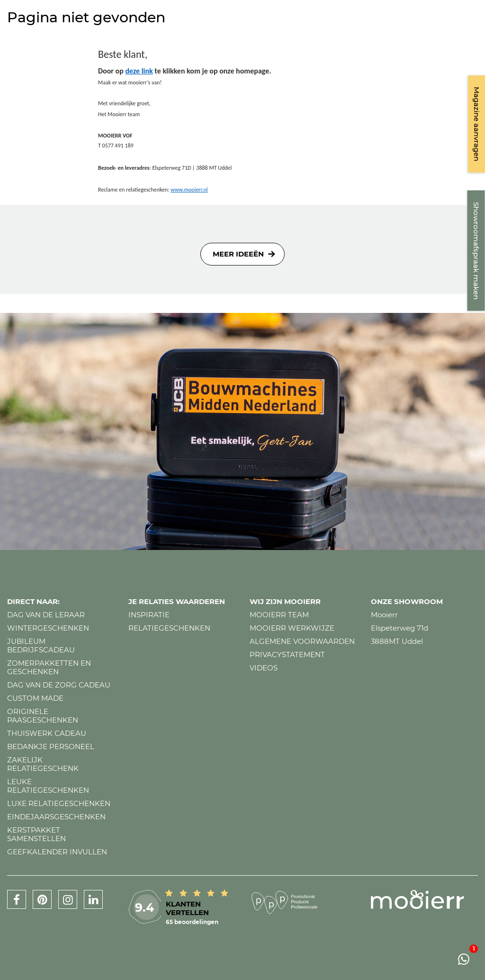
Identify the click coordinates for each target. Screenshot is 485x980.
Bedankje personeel (51, 746)
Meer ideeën (238, 254)
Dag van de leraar (46, 615)
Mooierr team (279, 615)
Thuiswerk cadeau (47, 733)
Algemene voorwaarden (302, 641)
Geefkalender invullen (57, 852)
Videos (264, 668)
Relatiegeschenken (169, 628)
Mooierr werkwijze (292, 628)
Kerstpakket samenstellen (36, 834)
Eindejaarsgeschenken (56, 817)
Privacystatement (287, 655)
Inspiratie (149, 615)
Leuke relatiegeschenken (48, 786)
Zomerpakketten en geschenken (49, 667)
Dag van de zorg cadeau (59, 685)
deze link (139, 71)
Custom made (35, 698)
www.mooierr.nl (189, 190)
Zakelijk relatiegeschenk (43, 764)
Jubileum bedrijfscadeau (41, 646)
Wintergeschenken (48, 628)
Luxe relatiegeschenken (59, 803)
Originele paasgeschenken (43, 716)
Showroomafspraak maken (476, 251)
